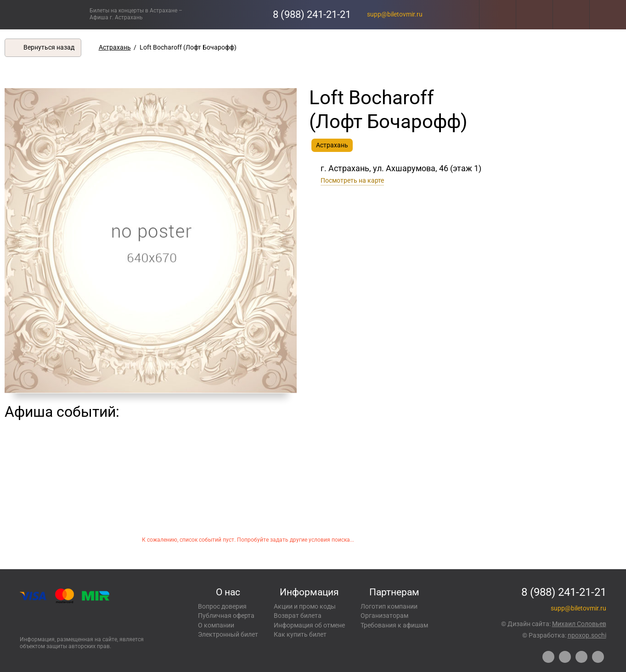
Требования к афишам (394, 625)
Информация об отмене (309, 625)
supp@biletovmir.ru (395, 14)
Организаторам (384, 616)
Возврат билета (298, 616)
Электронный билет (228, 634)
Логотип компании (389, 606)
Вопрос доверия (222, 606)
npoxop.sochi (587, 635)
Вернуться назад (49, 47)
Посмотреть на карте (352, 180)
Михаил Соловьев (579, 624)
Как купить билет (300, 634)
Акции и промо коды (305, 606)
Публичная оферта (226, 616)
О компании (216, 625)
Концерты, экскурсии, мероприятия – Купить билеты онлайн (45, 14)
